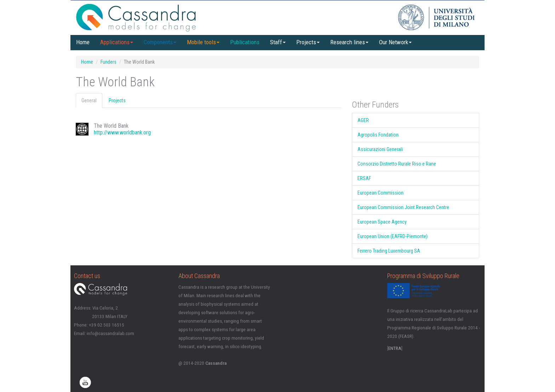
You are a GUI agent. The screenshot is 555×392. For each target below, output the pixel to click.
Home (83, 42)
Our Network (395, 42)
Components (160, 42)
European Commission (381, 193)
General (89, 100)
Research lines (349, 42)
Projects (308, 42)
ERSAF (364, 178)
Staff (278, 42)
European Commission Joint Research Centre (403, 207)
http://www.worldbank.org (122, 132)
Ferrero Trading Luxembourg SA (389, 251)
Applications (117, 42)
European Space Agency (382, 222)
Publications (245, 42)
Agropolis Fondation (378, 135)
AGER (363, 120)
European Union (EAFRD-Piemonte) (393, 236)
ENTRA (395, 348)
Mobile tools (203, 42)
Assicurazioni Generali (380, 149)
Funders (108, 62)
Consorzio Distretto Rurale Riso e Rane (397, 164)
